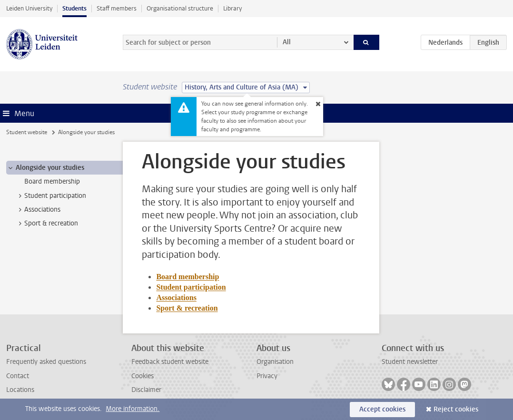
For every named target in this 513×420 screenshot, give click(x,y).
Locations (20, 390)
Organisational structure (180, 8)
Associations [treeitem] (38, 210)
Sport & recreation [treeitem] (47, 224)
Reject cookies (456, 409)
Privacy (267, 376)
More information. (133, 409)
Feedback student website (170, 362)
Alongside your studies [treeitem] (45, 168)
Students (74, 8)
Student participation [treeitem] (51, 196)
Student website (27, 132)
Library (232, 8)
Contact (18, 376)
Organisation (275, 362)
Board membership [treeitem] (52, 181)
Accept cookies (382, 409)
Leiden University (29, 8)
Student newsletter (410, 362)
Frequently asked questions (46, 362)
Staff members (117, 8)
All (287, 42)
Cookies (143, 376)
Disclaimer (146, 390)
